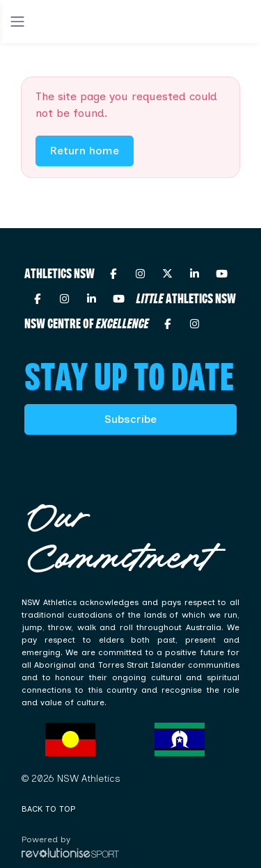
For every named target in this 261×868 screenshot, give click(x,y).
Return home (85, 151)
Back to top (48, 809)
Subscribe (130, 419)
